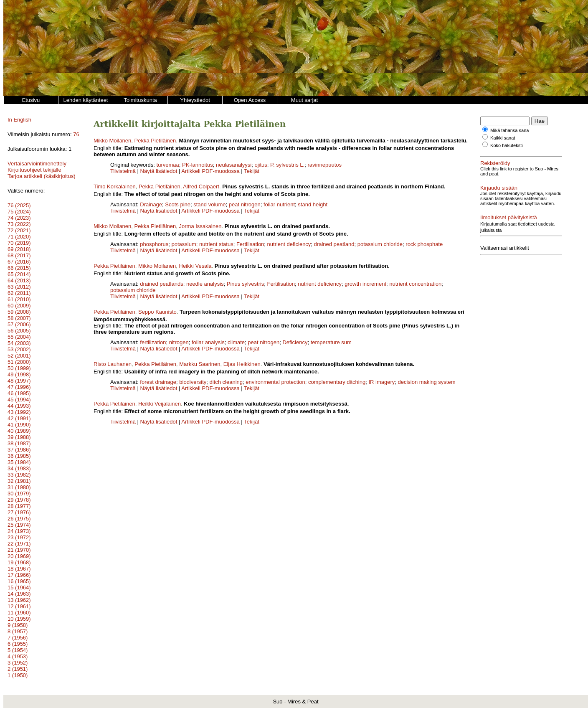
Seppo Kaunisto (157, 312)
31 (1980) (19, 487)
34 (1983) (19, 468)
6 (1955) (18, 644)
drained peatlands (161, 284)
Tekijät (252, 171)
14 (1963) (19, 594)
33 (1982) (19, 475)
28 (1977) (19, 506)
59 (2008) (19, 312)
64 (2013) (19, 280)
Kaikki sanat (503, 138)
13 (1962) (19, 600)
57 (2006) (19, 324)
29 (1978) (19, 500)
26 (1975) (19, 519)
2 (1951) (18, 669)
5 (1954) (18, 650)
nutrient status (216, 244)
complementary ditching (337, 382)
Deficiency (295, 342)
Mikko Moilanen (112, 141)
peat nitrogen (245, 204)
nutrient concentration (415, 284)
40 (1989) (19, 431)
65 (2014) (19, 274)
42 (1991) (19, 418)
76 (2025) (19, 205)
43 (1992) (19, 412)
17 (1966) (19, 575)
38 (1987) (19, 443)
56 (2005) (19, 331)
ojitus (261, 165)
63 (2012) (19, 287)
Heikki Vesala (195, 266)
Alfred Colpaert (201, 187)
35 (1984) (19, 462)
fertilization (153, 342)
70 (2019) (19, 243)
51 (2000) (19, 362)
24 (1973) (19, 531)
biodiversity (193, 382)
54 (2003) (19, 343)
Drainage (151, 204)
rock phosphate (424, 244)
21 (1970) (19, 550)
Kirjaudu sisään (499, 188)
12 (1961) (19, 606)
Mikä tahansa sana (509, 130)
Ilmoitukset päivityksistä (509, 217)
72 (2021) (19, 230)
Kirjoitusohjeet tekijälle (34, 170)
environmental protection (275, 382)
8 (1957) (18, 631)
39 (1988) (19, 437)
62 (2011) (19, 293)
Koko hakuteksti (507, 145)
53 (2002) (19, 349)
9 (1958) (18, 625)
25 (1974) (19, 525)
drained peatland (334, 244)
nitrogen (179, 342)
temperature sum (331, 342)
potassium (184, 244)
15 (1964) (19, 587)
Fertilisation (250, 244)
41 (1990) (19, 425)
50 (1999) (19, 368)
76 (76, 134)
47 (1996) (19, 387)
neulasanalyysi (234, 165)
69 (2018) (19, 249)
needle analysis (205, 284)
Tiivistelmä (123, 171)
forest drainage (158, 382)
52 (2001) (19, 356)
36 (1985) (19, 456)
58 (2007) (19, 318)
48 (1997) (19, 381)
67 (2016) (19, 262)
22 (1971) (19, 544)
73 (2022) (19, 224)
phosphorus (154, 244)
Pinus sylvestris (246, 284)
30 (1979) (19, 494)
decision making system (427, 382)
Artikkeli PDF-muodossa (210, 171)
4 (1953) (18, 656)
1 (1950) (18, 675)
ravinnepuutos (324, 165)
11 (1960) (19, 613)
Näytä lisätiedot (160, 171)
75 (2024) (19, 212)
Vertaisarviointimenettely (37, 164)
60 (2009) (19, 306)
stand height (313, 204)
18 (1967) (19, 569)
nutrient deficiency (289, 244)
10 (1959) (19, 619)
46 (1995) (19, 393)
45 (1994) (19, 400)
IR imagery (381, 382)
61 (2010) (19, 299)
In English (19, 120)
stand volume (209, 204)
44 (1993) (19, 406)
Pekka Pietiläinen (155, 141)
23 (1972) (19, 537)
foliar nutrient (279, 204)
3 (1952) (18, 663)
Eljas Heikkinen (242, 364)
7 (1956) (18, 638)
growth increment (365, 284)
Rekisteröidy (495, 163)
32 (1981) (19, 481)
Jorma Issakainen (200, 226)
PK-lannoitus (198, 165)
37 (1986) (19, 450)
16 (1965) (19, 581)
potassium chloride (380, 244)
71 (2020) (19, 237)
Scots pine (178, 204)
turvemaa (168, 165)
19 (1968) (19, 562)
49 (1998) (19, 374)
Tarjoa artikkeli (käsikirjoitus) (42, 176)
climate (236, 342)
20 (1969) (19, 556)
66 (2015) (19, 268)
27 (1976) (19, 512)
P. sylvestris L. (287, 165)
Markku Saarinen (200, 364)
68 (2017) (19, 255)
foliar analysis (208, 342)
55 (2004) (19, 337)
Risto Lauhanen (113, 364)
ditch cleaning (226, 382)
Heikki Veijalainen (160, 404)
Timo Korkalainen (115, 187)
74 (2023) (19, 218)
